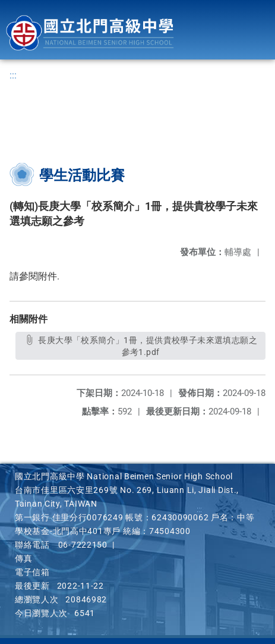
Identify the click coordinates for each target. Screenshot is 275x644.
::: (13, 75)
